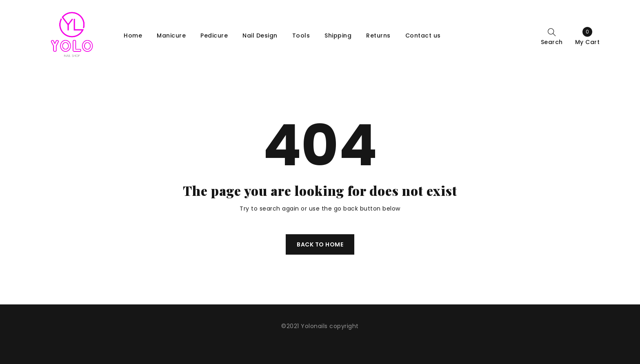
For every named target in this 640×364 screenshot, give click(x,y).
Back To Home (320, 244)
